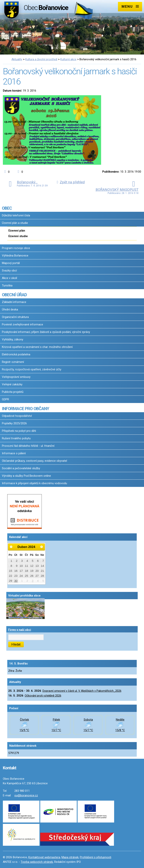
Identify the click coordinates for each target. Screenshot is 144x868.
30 (16, 581)
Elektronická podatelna (16, 354)
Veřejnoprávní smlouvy (16, 377)
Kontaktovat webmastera (44, 857)
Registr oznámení (13, 362)
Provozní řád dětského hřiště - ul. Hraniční (28, 446)
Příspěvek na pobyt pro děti (19, 431)
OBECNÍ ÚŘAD (14, 295)
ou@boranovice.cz (26, 795)
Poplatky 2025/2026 (14, 423)
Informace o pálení (14, 453)
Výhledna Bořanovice (15, 256)
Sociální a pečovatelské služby (21, 468)
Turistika (7, 285)
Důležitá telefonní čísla (16, 215)
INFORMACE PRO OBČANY (25, 409)
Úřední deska (10, 309)
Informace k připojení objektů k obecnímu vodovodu (34, 483)
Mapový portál (11, 263)
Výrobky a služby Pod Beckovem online (26, 476)
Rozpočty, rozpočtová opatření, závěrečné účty (32, 369)
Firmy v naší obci (20, 630)
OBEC (7, 208)
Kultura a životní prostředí (41, 59)
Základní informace (14, 302)
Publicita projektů (13, 392)
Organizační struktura (15, 317)
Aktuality (17, 59)
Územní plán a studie (15, 223)
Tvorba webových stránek (37, 862)
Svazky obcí (9, 271)
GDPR (5, 399)
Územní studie (18, 236)
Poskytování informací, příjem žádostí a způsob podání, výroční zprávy (46, 332)
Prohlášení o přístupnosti (96, 857)
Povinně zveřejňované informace (22, 324)
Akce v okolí (9, 278)
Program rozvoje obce (16, 248)
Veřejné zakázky (12, 384)
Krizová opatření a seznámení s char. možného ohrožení (37, 347)
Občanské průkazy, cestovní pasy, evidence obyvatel (34, 461)
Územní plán (17, 231)
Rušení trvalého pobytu (16, 438)
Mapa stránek (70, 857)
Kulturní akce (68, 59)
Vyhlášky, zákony (13, 339)
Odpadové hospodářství (17, 416)
